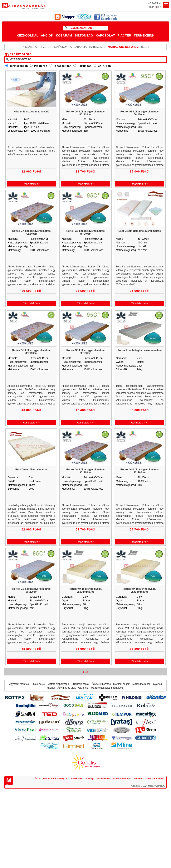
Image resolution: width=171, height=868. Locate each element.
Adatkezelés (77, 779)
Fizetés (46, 47)
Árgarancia (78, 47)
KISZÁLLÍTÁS (31, 47)
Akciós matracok (141, 684)
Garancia (83, 688)
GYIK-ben (104, 66)
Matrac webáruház (122, 779)
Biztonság (84, 35)
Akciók (47, 35)
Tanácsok (61, 47)
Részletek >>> (31, 184)
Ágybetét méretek (19, 684)
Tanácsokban (62, 66)
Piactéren (41, 66)
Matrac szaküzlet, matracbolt (107, 688)
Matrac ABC (97, 47)
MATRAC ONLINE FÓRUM (123, 47)
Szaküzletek (38, 684)
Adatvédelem (103, 779)
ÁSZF (37, 779)
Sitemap (90, 779)
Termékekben (19, 66)
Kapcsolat (105, 35)
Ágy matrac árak (66, 688)
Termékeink (144, 35)
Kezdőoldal (28, 35)
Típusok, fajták (81, 684)
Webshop (138, 779)
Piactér (124, 35)
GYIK (148, 779)
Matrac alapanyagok (59, 684)
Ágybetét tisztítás (101, 684)
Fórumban (85, 66)
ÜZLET (145, 47)
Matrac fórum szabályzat (55, 779)
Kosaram (64, 35)
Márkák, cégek (121, 684)
